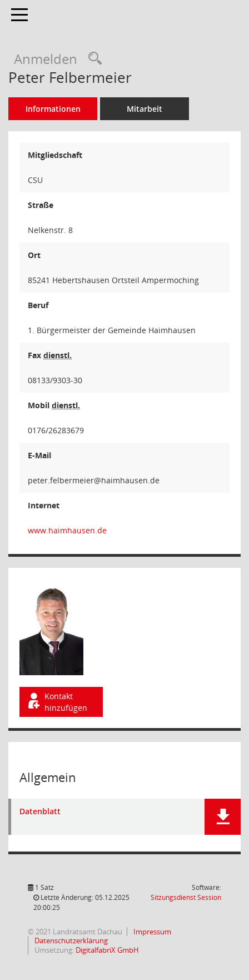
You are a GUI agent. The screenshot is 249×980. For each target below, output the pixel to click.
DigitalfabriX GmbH (107, 950)
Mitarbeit (145, 109)
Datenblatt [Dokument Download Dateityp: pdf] (40, 812)
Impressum (151, 932)
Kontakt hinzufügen (57, 702)
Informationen (53, 109)
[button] (223, 817)
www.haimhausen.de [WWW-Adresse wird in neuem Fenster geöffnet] (67, 530)
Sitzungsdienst (186, 897)
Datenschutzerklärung (70, 941)
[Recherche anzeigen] (92, 59)
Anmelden (46, 59)
